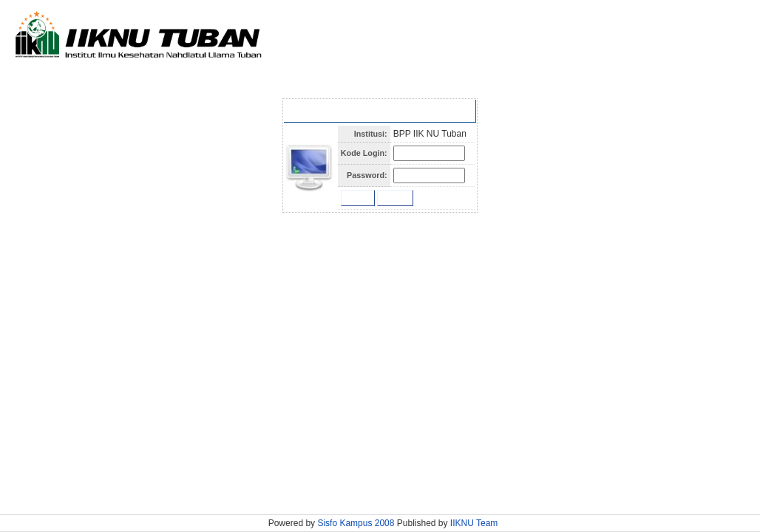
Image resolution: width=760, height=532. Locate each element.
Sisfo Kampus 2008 (357, 523)
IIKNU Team (474, 523)
